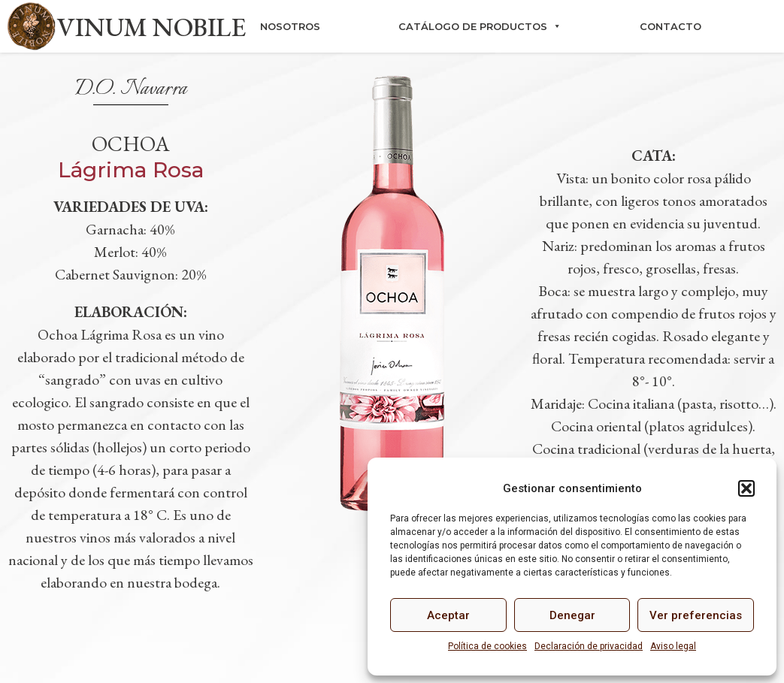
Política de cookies (487, 646)
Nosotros (290, 26)
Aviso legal (673, 646)
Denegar (572, 615)
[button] (746, 488)
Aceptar (448, 615)
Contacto (670, 26)
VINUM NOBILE (151, 27)
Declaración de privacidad (589, 646)
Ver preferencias (696, 615)
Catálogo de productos (480, 26)
